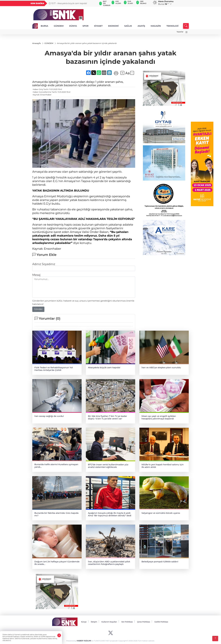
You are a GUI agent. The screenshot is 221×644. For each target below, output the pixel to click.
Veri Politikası (127, 622)
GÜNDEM (59, 26)
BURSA (44, 26)
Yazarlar (180, 32)
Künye (84, 622)
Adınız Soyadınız (44, 264)
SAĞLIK (128, 26)
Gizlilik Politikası (161, 622)
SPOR (85, 26)
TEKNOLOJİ (172, 26)
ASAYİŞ (141, 26)
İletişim (94, 622)
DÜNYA (73, 26)
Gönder (38, 309)
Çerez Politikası (144, 622)
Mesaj (36, 275)
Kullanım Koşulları (109, 622)
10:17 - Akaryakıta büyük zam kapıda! (68, 3)
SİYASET (98, 26)
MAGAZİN (156, 26)
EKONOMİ (113, 26)
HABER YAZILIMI (84, 641)
